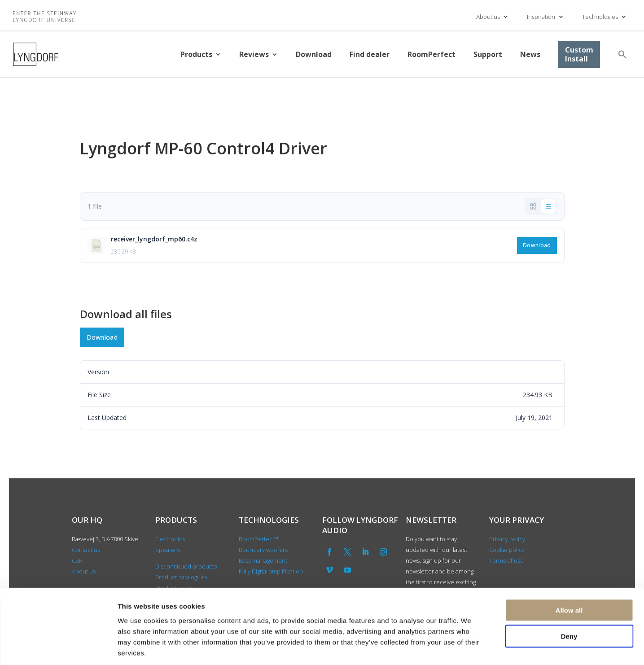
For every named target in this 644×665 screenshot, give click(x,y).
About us (488, 17)
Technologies (600, 17)
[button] (622, 54)
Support (488, 54)
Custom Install (579, 54)
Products (196, 54)
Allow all (569, 568)
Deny (569, 595)
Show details (471, 647)
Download (314, 54)
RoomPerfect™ (258, 539)
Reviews (254, 54)
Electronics (170, 539)
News (530, 54)
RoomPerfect (432, 54)
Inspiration (541, 17)
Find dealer (370, 54)
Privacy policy (507, 539)
